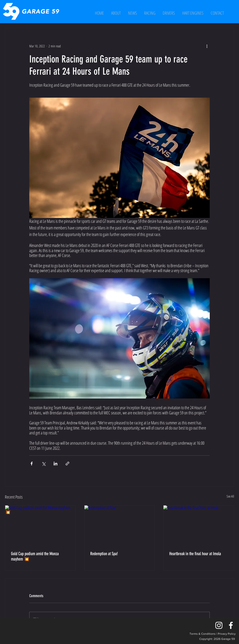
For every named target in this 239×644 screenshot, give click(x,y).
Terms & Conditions (203, 634)
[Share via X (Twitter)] (44, 464)
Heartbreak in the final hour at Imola (195, 554)
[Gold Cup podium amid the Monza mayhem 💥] (40, 525)
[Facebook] (231, 625)
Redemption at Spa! (104, 554)
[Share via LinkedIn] (55, 464)
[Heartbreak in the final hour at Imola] (199, 525)
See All (230, 496)
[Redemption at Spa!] (120, 525)
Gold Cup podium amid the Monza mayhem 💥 (35, 556)
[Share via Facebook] (32, 464)
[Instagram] (219, 625)
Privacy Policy (227, 634)
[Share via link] (67, 464)
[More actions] (207, 46)
